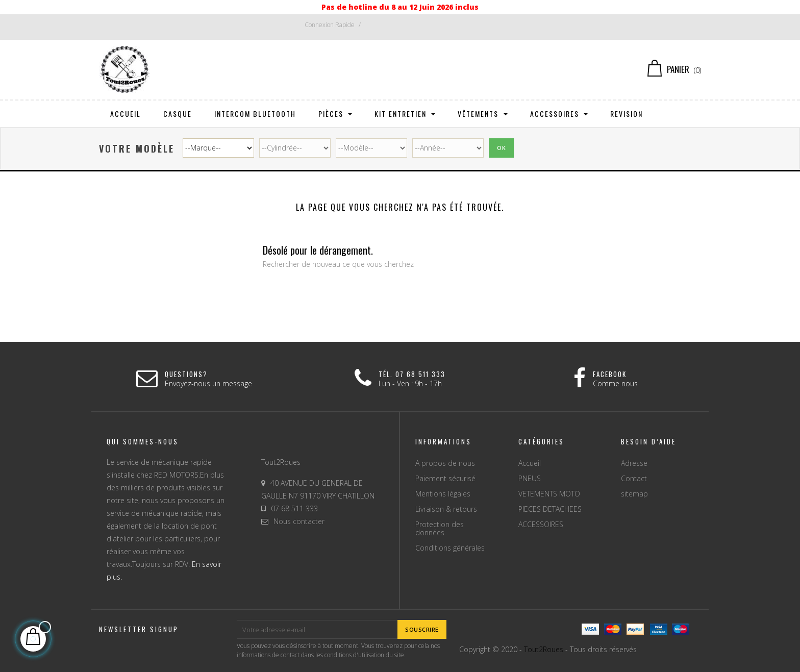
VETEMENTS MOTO (549, 494)
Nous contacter (299, 521)
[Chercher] (400, 69)
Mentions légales (443, 494)
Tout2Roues (544, 649)
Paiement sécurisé (445, 478)
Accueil (530, 463)
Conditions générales (450, 548)
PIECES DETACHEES (550, 509)
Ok (501, 148)
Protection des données (440, 528)
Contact (634, 478)
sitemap (634, 494)
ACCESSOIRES (541, 524)
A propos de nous (445, 463)
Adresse (634, 463)
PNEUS (530, 478)
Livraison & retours (446, 509)
